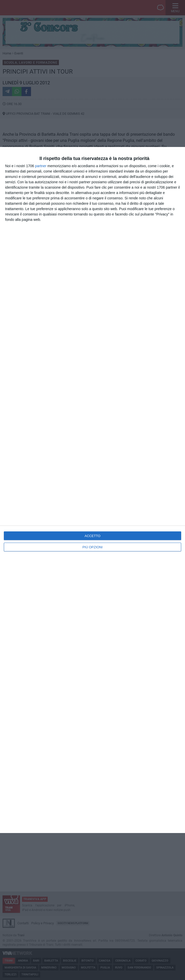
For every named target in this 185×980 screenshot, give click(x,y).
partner (41, 166)
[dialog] (92, 490)
